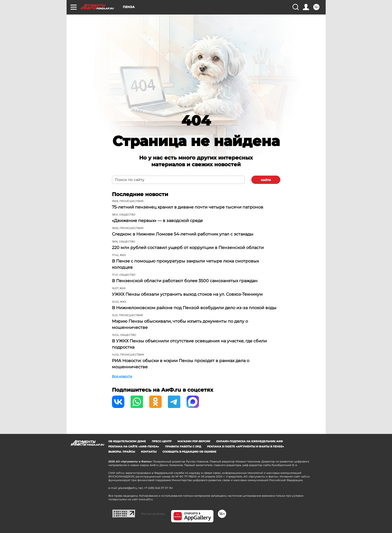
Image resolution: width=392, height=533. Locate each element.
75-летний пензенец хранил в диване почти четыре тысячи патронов (188, 207)
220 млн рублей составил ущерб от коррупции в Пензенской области (188, 248)
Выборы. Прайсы (122, 452)
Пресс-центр (162, 441)
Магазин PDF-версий (194, 441)
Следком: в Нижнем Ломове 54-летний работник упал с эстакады (183, 234)
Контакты (149, 452)
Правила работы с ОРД (183, 447)
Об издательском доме (127, 441)
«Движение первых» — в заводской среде (157, 221)
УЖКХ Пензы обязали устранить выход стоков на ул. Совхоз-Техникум (187, 294)
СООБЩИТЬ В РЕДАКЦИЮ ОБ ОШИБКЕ (189, 452)
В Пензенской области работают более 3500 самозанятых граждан (185, 281)
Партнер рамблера (153, 514)
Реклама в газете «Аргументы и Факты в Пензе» (245, 447)
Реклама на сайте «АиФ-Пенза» (134, 447)
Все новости (122, 376)
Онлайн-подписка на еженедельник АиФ (250, 441)
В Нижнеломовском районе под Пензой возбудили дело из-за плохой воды (194, 308)
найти (266, 180)
